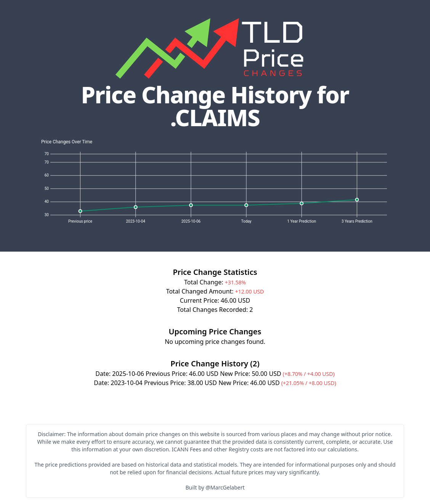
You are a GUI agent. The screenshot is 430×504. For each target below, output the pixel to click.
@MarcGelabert (225, 487)
